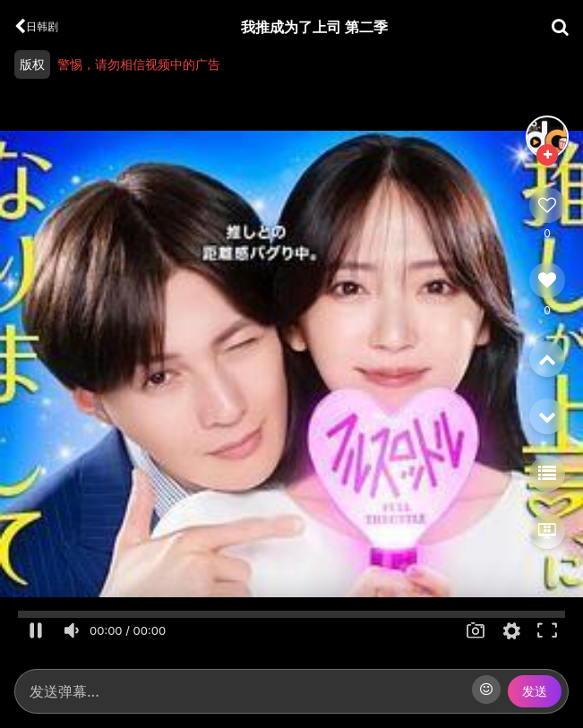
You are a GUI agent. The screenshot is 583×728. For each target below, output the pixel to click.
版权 (32, 64)
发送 (535, 691)
